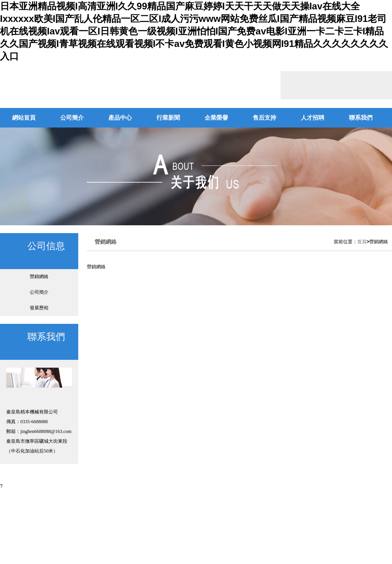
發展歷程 (39, 308)
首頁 (362, 242)
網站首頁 (24, 118)
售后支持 (264, 118)
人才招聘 (313, 118)
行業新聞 (168, 118)
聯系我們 (361, 118)
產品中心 (120, 118)
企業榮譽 (216, 118)
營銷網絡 (39, 277)
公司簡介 (72, 118)
